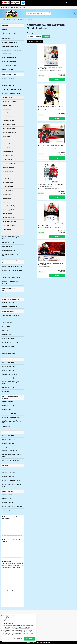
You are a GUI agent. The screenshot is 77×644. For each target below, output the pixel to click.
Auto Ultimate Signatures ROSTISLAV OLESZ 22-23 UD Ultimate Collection (67, 70)
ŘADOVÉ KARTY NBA (8, 363)
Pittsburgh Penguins (8, 190)
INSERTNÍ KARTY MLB (8, 443)
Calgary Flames (7, 117)
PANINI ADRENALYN (8, 350)
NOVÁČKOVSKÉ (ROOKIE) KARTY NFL (12, 422)
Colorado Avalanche (9, 128)
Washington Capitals (9, 225)
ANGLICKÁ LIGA (7, 319)
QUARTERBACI (6, 427)
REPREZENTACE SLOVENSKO (10, 307)
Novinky (23, 7)
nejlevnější (31, 37)
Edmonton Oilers (7, 144)
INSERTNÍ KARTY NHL (8, 86)
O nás (5, 7)
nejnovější (46, 37)
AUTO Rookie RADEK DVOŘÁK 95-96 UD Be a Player (51, 70)
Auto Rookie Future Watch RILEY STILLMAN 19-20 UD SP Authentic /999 (35, 116)
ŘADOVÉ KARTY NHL (8, 78)
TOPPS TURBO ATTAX (8, 510)
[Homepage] (2, 7)
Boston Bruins (7, 109)
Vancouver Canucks (9, 218)
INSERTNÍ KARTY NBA (8, 370)
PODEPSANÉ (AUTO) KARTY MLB (11, 451)
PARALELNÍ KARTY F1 (8, 499)
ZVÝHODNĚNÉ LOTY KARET (10, 66)
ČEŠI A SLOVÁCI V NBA (9, 388)
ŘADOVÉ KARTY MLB (8, 435)
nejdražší (39, 37)
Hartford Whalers (8, 152)
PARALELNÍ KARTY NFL (8, 406)
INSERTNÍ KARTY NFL (8, 410)
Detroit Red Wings (8, 140)
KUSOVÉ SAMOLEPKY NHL (9, 250)
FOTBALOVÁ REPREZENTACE (10, 342)
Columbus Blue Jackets (9, 132)
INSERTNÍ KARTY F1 (8, 503)
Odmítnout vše (18, 639)
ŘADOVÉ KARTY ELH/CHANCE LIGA (12, 266)
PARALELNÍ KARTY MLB (9, 439)
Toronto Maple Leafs (8, 210)
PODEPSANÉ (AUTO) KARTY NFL (11, 417)
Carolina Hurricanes (8, 121)
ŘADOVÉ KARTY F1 (7, 495)
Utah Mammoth (7, 214)
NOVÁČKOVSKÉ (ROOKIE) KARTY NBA (12, 383)
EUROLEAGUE (6, 391)
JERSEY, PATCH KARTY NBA (10, 374)
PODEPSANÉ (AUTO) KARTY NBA (11, 378)
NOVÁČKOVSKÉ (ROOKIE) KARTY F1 (12, 507)
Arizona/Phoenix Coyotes (10, 101)
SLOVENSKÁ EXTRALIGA (9, 294)
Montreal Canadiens (9, 163)
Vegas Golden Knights (9, 221)
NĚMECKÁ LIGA (7, 335)
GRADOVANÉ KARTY (8, 38)
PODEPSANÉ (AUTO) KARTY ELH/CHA (10, 283)
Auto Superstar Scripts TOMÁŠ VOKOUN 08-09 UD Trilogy (66, 117)
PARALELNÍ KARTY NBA (9, 366)
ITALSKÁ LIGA (6, 327)
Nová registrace (72, 3)
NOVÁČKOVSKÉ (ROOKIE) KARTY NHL (12, 238)
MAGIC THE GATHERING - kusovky (12, 58)
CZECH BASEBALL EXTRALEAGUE (11, 460)
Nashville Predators (8, 167)
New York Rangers (8, 179)
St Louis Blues (7, 202)
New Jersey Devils (8, 171)
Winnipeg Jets (7, 229)
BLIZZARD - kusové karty (9, 62)
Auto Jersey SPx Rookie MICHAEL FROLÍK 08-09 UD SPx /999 (35, 70)
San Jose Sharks (7, 194)
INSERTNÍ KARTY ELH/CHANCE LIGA (12, 274)
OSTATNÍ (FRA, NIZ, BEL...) (9, 338)
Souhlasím (30, 639)
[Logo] (12, 13)
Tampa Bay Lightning (9, 206)
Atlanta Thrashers (8, 105)
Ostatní (5, 233)
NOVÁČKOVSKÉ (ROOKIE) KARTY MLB (12, 456)
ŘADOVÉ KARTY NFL (8, 402)
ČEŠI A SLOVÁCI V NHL (9, 243)
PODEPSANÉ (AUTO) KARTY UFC (11, 481)
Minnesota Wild (7, 159)
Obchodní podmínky (14, 7)
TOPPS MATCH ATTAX (9, 354)
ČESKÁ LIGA (6, 331)
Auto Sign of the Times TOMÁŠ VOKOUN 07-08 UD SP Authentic (51, 116)
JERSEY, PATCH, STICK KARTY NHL (12, 90)
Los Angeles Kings (8, 156)
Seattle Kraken (7, 198)
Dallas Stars (6, 136)
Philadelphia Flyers (8, 187)
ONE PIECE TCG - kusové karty (11, 54)
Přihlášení (62, 3)
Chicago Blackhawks (9, 125)
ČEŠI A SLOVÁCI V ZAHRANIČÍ (11, 315)
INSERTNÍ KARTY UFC (8, 477)
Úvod (3, 19)
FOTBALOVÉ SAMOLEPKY (9, 346)
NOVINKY (5, 29)
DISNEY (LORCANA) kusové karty (12, 50)
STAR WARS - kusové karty (10, 46)
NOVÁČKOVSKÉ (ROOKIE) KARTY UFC (12, 485)
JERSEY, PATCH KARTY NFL (10, 413)
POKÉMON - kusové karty (10, 42)
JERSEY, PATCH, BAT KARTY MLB (11, 447)
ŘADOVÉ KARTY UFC (8, 469)
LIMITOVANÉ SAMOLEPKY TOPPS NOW (11, 255)
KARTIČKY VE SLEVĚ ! (10, 34)
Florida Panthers (7, 148)
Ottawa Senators (8, 183)
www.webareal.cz (45, 642)
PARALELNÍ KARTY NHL (9, 82)
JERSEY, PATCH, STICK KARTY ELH (12, 278)
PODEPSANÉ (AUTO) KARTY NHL (15, 19)
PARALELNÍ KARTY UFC (9, 473)
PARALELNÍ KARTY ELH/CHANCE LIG (12, 270)
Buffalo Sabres (7, 113)
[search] (49, 14)
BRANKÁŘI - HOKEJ (8, 246)
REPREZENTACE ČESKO (9, 303)
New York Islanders (8, 175)
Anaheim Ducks (7, 97)
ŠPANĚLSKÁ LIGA (7, 323)
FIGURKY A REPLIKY (8, 69)
